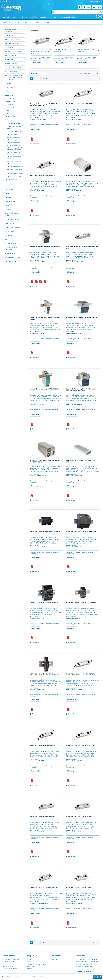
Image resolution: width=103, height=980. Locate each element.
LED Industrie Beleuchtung (11, 120)
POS (6, 91)
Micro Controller (10, 55)
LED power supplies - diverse (15, 166)
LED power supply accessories (15, 174)
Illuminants (10, 182)
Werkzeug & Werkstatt (12, 257)
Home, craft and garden (13, 227)
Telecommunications (12, 43)
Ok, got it (98, 977)
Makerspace (9, 59)
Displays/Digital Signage (13, 67)
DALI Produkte (11, 116)
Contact (30, 962)
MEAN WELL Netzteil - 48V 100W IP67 (86, 51)
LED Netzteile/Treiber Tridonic (15, 164)
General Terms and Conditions (37, 964)
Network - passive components (11, 31)
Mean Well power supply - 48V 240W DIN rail (45, 246)
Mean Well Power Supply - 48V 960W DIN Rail (82, 318)
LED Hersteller (11, 107)
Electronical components (13, 51)
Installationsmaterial (12, 219)
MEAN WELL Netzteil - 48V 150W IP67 (43, 817)
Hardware (8, 209)
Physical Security (11, 189)
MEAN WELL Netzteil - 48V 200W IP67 (43, 745)
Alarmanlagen (10, 47)
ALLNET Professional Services (12, 214)
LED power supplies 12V (14, 137)
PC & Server (9, 36)
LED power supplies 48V (14, 145)
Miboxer (9, 110)
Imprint (30, 969)
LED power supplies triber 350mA (14, 153)
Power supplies (10, 223)
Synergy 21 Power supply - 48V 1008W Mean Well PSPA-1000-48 (45, 461)
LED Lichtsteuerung (13, 185)
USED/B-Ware (10, 231)
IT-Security (9, 193)
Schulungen (9, 235)
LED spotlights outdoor (14, 124)
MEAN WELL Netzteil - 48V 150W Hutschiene (45, 531)
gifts (7, 239)
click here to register (84, 971)
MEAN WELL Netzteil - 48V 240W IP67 (62, 51)
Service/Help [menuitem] (95, 2)
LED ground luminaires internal (14, 128)
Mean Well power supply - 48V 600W (79, 175)
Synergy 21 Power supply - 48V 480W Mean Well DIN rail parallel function (81, 390)
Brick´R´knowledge (11, 71)
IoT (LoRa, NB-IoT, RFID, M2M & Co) (13, 248)
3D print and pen (11, 87)
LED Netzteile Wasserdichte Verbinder (15, 170)
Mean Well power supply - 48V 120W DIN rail (45, 389)
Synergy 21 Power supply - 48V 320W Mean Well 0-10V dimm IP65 (41, 52)
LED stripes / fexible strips (15, 131)
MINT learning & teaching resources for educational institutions (14, 77)
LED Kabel (9, 104)
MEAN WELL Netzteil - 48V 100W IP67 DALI (44, 888)
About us (30, 959)
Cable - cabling (10, 201)
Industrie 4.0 (9, 197)
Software (8, 205)
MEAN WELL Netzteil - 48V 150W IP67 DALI (81, 817)
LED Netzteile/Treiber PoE (14, 176)
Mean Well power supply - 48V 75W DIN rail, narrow (45, 319)
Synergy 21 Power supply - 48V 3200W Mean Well (81, 461)
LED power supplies (13, 134)
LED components (12, 179)
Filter (34, 73)
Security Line (10, 102)
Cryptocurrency (10, 253)
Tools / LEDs (9, 95)
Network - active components (10, 262)
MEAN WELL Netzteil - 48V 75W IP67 (79, 888)
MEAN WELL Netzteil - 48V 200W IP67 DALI (81, 745)
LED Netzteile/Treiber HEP (14, 161)
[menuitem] (80, 7)
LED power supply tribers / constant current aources (14, 149)
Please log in (36, 62)
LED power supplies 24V (14, 140)
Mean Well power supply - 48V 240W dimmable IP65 (82, 247)
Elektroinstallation (11, 63)
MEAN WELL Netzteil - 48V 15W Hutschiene (45, 674)
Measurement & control (13, 39)
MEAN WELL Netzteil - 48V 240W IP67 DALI (81, 674)
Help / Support (32, 966)
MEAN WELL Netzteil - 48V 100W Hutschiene (81, 531)
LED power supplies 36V (14, 142)
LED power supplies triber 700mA (14, 157)
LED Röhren (10, 99)
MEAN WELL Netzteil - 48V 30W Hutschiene (81, 603)
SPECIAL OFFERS (10, 243)
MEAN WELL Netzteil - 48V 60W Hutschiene (45, 603)
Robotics (8, 83)
